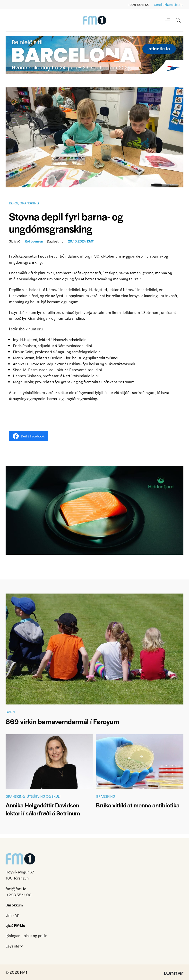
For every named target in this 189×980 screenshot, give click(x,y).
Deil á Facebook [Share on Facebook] (29, 436)
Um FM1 (13, 915)
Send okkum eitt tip (169, 4)
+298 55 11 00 (139, 4)
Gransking (29, 203)
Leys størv (14, 946)
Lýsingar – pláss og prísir (26, 935)
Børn (14, 203)
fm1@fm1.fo (16, 889)
